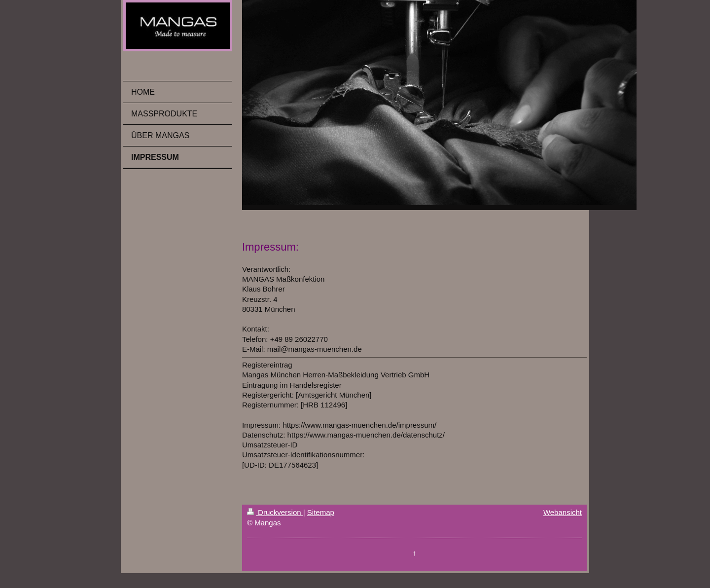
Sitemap (321, 512)
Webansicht (563, 512)
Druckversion (275, 512)
